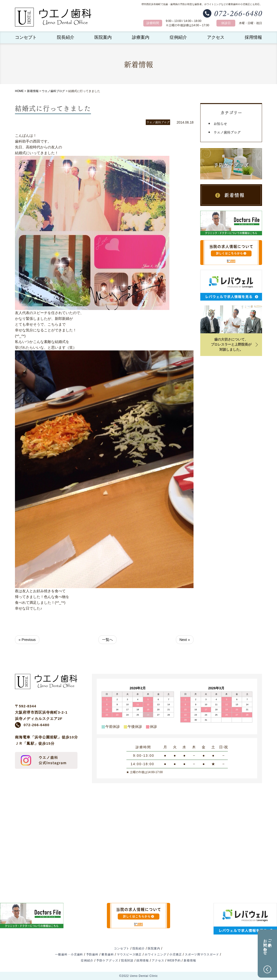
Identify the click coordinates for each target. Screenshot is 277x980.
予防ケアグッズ (107, 960)
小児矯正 (176, 954)
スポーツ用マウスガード (202, 954)
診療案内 (141, 37)
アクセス (216, 37)
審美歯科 (108, 954)
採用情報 (253, 37)
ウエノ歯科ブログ (53, 91)
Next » (185, 640)
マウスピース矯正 (129, 954)
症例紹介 (178, 37)
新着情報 (33, 91)
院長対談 (127, 960)
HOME (19, 91)
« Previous (27, 640)
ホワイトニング (155, 954)
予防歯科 (92, 954)
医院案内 (103, 37)
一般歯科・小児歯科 (69, 954)
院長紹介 (66, 37)
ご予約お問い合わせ (268, 945)
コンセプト (26, 37)
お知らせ (220, 123)
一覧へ (107, 640)
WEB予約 (174, 960)
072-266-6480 (37, 725)
